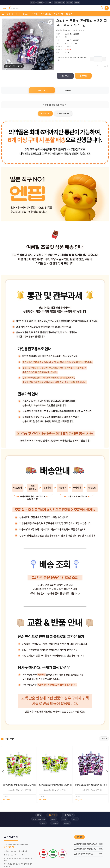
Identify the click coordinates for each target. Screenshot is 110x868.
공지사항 (69, 2)
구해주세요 (34, 14)
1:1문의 (77, 2)
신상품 (25, 14)
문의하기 (53, 819)
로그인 (33, 2)
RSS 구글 (43, 823)
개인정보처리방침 (52, 815)
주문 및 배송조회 (59, 2)
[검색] (107, 8)
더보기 (104, 739)
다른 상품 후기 (63, 113)
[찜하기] (50, 22)
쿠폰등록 (49, 2)
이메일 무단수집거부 (68, 815)
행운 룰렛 (69, 14)
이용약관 (39, 815)
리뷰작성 (45, 113)
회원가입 (40, 2)
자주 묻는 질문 (46, 14)
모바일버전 (67, 823)
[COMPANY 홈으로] (4, 8)
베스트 (18, 14)
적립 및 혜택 (58, 14)
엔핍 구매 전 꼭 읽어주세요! (84, 854)
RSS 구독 (75, 819)
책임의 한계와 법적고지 (39, 819)
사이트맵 (64, 819)
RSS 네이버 (55, 823)
